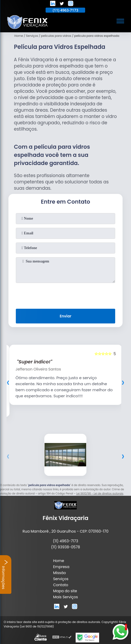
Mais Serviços (65, 597)
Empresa (61, 567)
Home (59, 561)
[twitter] (62, 4)
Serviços (61, 579)
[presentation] (65, 295)
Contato (60, 585)
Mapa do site (65, 591)
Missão (59, 573)
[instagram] (71, 4)
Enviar (65, 316)
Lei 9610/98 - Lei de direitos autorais (100, 494)
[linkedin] (53, 4)
